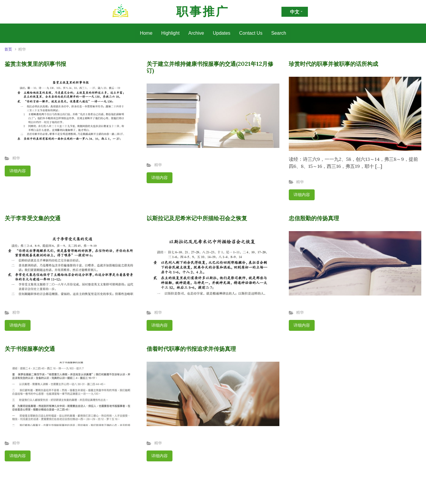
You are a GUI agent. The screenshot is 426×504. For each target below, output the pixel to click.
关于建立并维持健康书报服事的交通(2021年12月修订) (210, 67)
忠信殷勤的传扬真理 (314, 218)
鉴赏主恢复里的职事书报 (35, 64)
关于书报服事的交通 (30, 349)
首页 (8, 49)
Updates (222, 33)
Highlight (170, 33)
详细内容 (18, 171)
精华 (16, 158)
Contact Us (251, 33)
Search (279, 33)
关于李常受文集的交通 (33, 218)
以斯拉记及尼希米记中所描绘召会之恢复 (197, 218)
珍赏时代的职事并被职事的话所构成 (333, 64)
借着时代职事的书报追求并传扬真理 (191, 349)
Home (146, 33)
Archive (196, 33)
